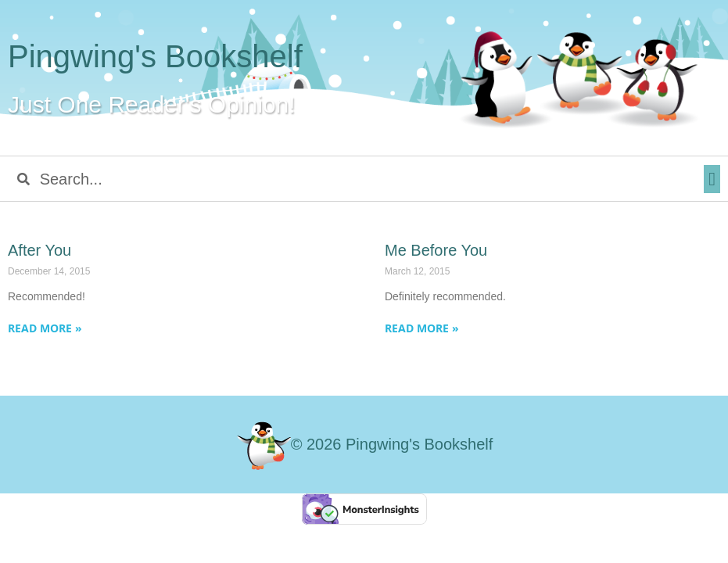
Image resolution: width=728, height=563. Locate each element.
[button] (712, 179)
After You (39, 250)
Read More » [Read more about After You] (45, 328)
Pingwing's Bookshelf (155, 56)
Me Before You (436, 250)
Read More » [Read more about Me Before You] (422, 328)
